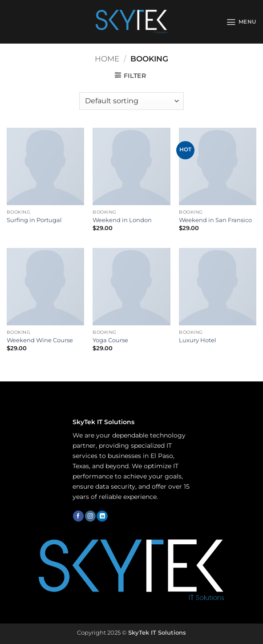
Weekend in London (122, 220)
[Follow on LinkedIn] (102, 516)
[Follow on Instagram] (90, 516)
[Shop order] (131, 101)
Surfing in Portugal (34, 220)
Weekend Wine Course (40, 340)
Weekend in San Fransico (215, 220)
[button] (241, 22)
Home (107, 59)
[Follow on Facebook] (78, 516)
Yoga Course (110, 340)
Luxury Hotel (198, 340)
